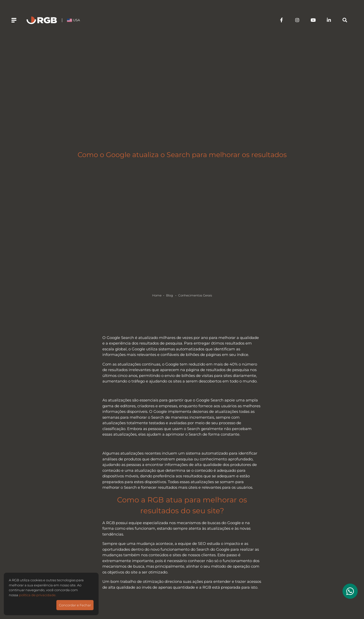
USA (73, 20)
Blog (170, 295)
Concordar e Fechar (75, 605)
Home (157, 295)
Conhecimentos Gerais (195, 295)
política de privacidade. (38, 595)
